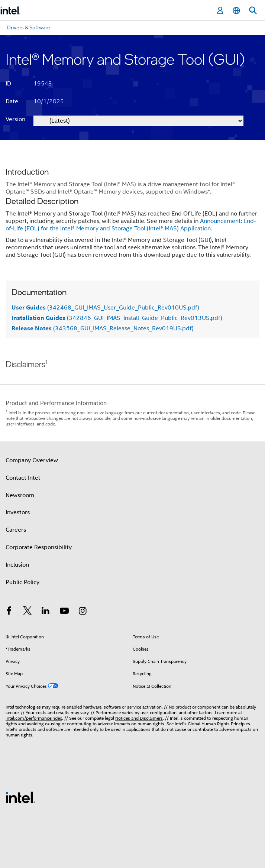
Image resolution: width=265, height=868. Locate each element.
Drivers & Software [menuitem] (29, 27)
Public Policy (22, 582)
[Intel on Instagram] (83, 612)
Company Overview (32, 460)
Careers (16, 530)
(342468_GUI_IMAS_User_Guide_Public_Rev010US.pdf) (105, 308)
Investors (18, 512)
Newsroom (20, 495)
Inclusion (17, 565)
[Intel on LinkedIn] (46, 612)
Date (12, 101)
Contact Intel (23, 478)
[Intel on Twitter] (28, 612)
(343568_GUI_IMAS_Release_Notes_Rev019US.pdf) (103, 328)
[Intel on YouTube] (64, 612)
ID (8, 84)
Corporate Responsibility (39, 547)
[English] (236, 11)
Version (15, 119)
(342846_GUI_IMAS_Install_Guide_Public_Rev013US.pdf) (117, 318)
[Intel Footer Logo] (20, 797)
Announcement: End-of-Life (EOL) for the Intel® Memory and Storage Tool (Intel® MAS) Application (131, 225)
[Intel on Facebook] (9, 612)
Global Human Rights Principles (219, 724)
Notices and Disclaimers (139, 718)
